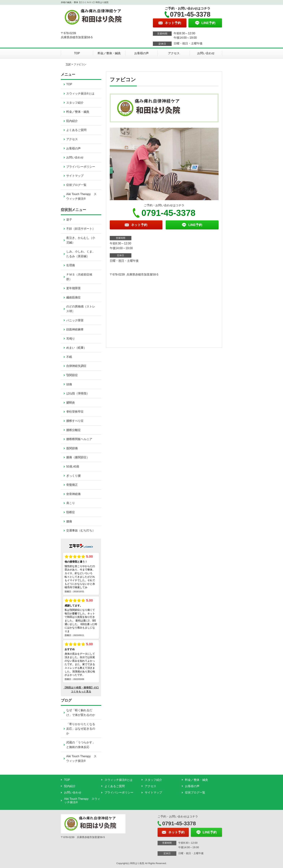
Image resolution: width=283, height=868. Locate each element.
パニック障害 (75, 320)
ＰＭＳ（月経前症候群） (79, 277)
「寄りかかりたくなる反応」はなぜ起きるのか (81, 729)
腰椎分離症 (73, 430)
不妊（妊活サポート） (81, 229)
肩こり (71, 503)
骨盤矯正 (72, 485)
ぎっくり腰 (73, 476)
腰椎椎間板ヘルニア (79, 439)
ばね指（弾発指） (78, 393)
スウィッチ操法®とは (80, 93)
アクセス (174, 53)
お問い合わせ (206, 53)
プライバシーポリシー (81, 167)
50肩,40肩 (73, 467)
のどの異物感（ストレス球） (81, 309)
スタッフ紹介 (75, 103)
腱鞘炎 (71, 403)
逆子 (69, 220)
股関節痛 (72, 448)
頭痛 (69, 384)
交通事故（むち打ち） (81, 530)
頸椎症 (71, 512)
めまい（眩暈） (76, 348)
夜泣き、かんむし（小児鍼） (81, 240)
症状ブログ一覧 (76, 185)
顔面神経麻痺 (75, 329)
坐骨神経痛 (73, 494)
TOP (77, 53)
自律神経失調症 (76, 366)
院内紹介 (72, 121)
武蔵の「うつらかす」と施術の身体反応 (81, 745)
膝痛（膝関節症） (78, 457)
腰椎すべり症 (75, 421)
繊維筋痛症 (73, 297)
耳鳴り (71, 339)
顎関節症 (72, 375)
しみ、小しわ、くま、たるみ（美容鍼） (81, 254)
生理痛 (71, 265)
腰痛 (69, 521)
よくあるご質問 (76, 130)
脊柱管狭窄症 (75, 412)
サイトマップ (75, 176)
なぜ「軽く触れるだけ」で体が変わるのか (81, 713)
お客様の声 (141, 53)
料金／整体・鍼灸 (109, 53)
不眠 (69, 357)
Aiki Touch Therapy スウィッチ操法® (81, 196)
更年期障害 (73, 288)
